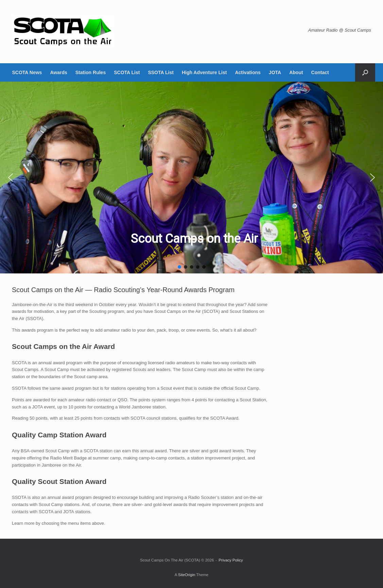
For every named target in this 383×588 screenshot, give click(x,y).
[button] (365, 72)
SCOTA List (127, 72)
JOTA (275, 72)
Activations (248, 72)
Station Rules (91, 72)
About (296, 72)
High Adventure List (204, 72)
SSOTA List (161, 72)
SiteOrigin (187, 575)
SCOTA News (27, 72)
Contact (320, 72)
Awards (58, 72)
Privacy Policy (231, 560)
